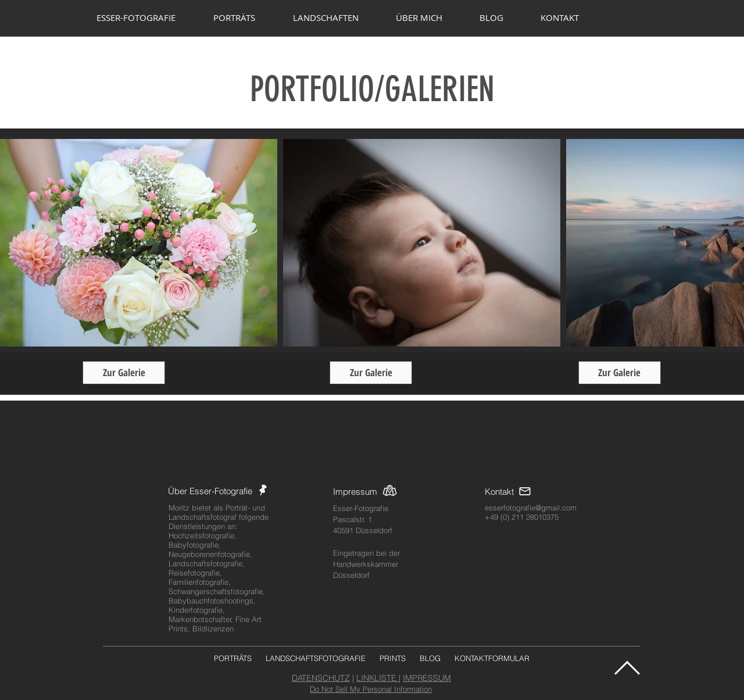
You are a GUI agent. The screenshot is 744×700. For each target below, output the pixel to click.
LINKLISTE (378, 678)
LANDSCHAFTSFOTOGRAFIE (316, 658)
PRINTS (393, 658)
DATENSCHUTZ (321, 678)
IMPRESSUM (427, 678)
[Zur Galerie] (124, 373)
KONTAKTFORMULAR (492, 658)
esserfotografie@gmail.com (531, 508)
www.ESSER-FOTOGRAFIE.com (371, 117)
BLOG (430, 658)
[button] (244, 17)
